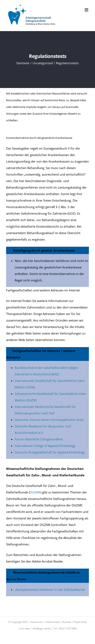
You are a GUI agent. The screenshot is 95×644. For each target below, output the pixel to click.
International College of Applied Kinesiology (45, 446)
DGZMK (35, 492)
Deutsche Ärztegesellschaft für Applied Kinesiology (50, 452)
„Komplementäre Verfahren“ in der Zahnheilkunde (50, 590)
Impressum (37, 622)
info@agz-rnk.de (42, 628)
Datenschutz (53, 622)
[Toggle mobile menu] (87, 10)
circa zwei (24, 628)
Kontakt (67, 622)
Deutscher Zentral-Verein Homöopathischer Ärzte (49, 420)
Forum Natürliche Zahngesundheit (39, 439)
